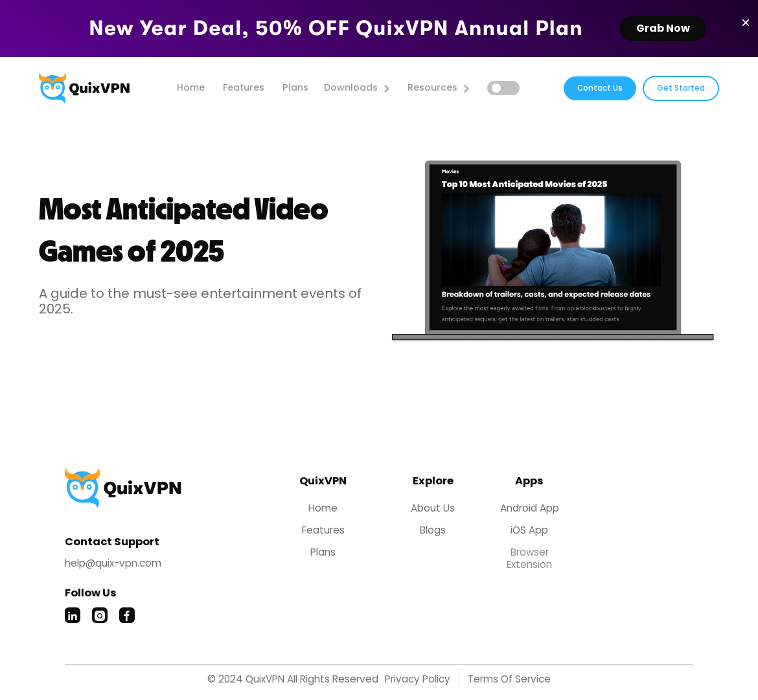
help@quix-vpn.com (113, 563)
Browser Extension (529, 559)
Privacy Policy (418, 679)
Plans (295, 87)
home (191, 87)
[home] (84, 88)
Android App (530, 508)
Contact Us (600, 88)
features (244, 87)
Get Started (681, 88)
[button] (357, 88)
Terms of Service (509, 679)
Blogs (433, 530)
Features (323, 530)
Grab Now (663, 28)
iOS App (529, 530)
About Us (433, 508)
